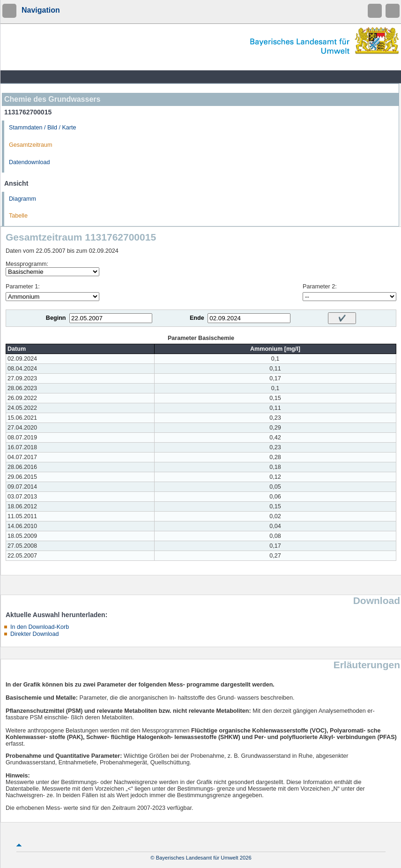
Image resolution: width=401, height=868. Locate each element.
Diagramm (22, 199)
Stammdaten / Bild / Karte (43, 128)
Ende (197, 318)
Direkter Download (35, 634)
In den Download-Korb (40, 627)
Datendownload (30, 162)
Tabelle (18, 216)
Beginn (56, 318)
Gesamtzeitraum (30, 145)
